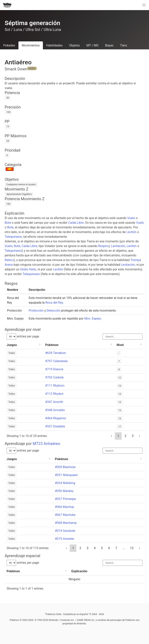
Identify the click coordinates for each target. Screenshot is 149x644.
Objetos (75, 45)
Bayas (109, 45)
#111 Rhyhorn (55, 386)
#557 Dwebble (55, 426)
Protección (36, 311)
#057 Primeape (65, 499)
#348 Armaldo (55, 410)
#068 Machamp (66, 523)
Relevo (9, 260)
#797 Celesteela (56, 361)
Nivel (120, 345)
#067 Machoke (65, 515)
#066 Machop (65, 507)
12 (132, 548)
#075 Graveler (65, 539)
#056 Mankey (64, 491)
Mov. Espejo (93, 319)
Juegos (12, 345)
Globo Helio (28, 269)
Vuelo (131, 218)
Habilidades (54, 45)
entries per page (23, 336)
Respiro (103, 246)
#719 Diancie (54, 369)
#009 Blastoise (65, 467)
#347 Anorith (54, 402)
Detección (53, 311)
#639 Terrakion (56, 353)
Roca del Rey (54, 303)
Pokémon (52, 345)
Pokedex (9, 45)
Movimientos (31, 45)
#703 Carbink (54, 377)
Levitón (131, 232)
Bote (8, 223)
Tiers (124, 45)
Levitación (118, 246)
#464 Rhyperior (56, 418)
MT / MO (92, 45)
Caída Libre (76, 223)
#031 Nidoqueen (66, 475)
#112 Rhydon (54, 394)
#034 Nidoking (65, 483)
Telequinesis (13, 237)
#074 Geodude (65, 531)
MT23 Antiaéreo (46, 444)
